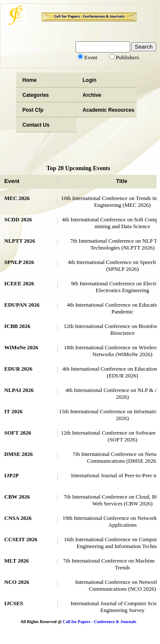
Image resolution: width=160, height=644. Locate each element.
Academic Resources (109, 110)
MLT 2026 (16, 561)
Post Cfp (33, 110)
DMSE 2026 (19, 454)
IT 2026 (13, 411)
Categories (36, 95)
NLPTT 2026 (20, 241)
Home (30, 80)
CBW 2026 (17, 497)
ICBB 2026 (17, 326)
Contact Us (36, 125)
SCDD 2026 (18, 219)
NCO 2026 (17, 582)
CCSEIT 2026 (21, 539)
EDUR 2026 (18, 369)
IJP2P (12, 475)
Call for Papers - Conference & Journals (99, 622)
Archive (92, 95)
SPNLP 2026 (19, 262)
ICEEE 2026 (19, 283)
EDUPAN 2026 (22, 305)
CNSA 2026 (18, 518)
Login (90, 80)
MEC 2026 (17, 198)
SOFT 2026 (18, 433)
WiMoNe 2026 (21, 347)
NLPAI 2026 (19, 390)
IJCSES (14, 603)
